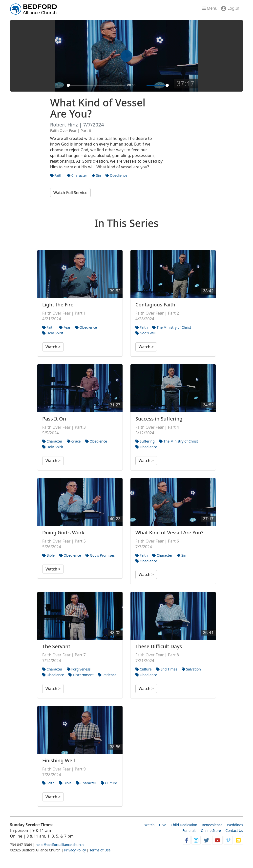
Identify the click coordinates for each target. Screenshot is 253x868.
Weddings (235, 825)
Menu (210, 8)
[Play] (62, 85)
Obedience (116, 175)
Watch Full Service (70, 193)
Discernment (81, 675)
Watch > (53, 347)
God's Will (145, 333)
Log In (233, 8)
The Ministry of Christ (172, 327)
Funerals (190, 831)
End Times (167, 669)
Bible (48, 555)
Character (77, 175)
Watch (149, 825)
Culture (144, 669)
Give (163, 825)
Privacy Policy (75, 850)
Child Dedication (184, 825)
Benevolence (212, 825)
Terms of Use (100, 850)
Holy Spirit (53, 333)
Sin (96, 175)
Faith (56, 175)
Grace (74, 441)
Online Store (211, 831)
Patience (107, 675)
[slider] (96, 85)
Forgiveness (79, 669)
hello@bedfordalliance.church (60, 845)
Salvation (191, 669)
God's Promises (100, 555)
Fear (65, 327)
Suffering (145, 441)
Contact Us (234, 831)
